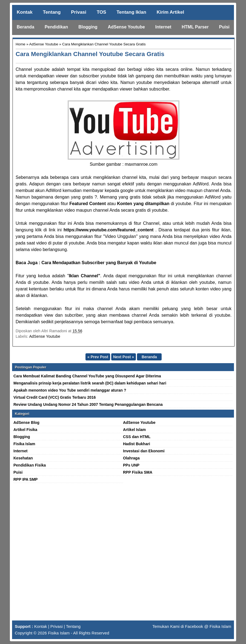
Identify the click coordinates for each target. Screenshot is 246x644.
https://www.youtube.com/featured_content (108, 230)
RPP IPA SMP (25, 479)
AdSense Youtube (126, 27)
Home (20, 44)
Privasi (79, 12)
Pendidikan (56, 27)
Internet (163, 27)
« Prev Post (98, 357)
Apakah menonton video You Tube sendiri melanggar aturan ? (70, 390)
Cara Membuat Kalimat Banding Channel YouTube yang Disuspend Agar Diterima (87, 376)
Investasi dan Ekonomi (144, 451)
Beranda (25, 27)
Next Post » (124, 357)
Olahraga (131, 458)
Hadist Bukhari (137, 444)
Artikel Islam (134, 430)
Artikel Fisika (25, 430)
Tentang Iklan (131, 12)
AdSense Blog (26, 422)
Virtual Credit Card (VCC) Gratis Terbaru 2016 (55, 397)
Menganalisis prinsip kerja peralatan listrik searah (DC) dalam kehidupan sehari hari (90, 383)
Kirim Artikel (170, 12)
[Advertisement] (123, 554)
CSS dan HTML (137, 437)
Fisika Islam (24, 444)
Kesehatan (23, 458)
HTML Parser (195, 27)
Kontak (25, 12)
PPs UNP (131, 465)
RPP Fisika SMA (138, 472)
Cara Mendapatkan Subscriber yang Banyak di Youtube (99, 263)
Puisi (224, 27)
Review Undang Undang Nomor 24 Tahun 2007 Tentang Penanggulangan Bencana (88, 404)
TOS (101, 12)
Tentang (52, 12)
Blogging (88, 27)
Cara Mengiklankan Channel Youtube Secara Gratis (90, 54)
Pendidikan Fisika (30, 465)
